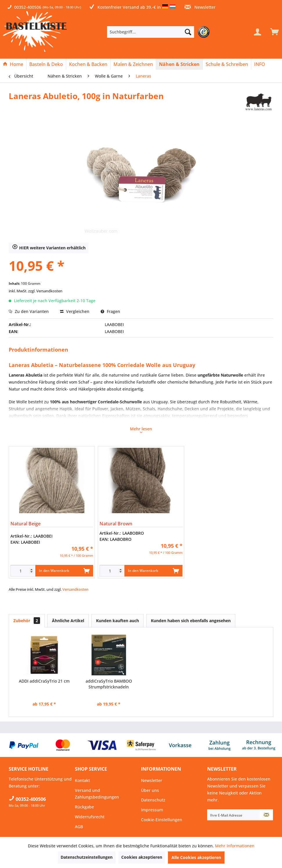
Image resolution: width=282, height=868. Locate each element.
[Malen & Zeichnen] (133, 64)
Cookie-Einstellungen (162, 820)
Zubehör (27, 621)
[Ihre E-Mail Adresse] (234, 815)
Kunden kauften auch (117, 621)
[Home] (13, 64)
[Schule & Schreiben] (227, 64)
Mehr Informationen (235, 846)
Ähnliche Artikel (68, 621)
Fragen (110, 311)
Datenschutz (153, 800)
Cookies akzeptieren (142, 857)
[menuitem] (159, 32)
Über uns (150, 790)
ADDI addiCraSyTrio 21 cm (44, 681)
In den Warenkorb (64, 570)
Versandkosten (75, 589)
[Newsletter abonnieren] (266, 815)
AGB (79, 827)
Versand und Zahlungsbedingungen (97, 794)
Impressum (152, 810)
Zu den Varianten (29, 311)
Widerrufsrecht (90, 817)
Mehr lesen (141, 429)
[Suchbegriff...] (151, 32)
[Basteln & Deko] (46, 64)
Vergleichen (75, 311)
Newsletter (200, 7)
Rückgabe (84, 807)
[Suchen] (188, 32)
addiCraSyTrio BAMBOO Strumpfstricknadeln (109, 684)
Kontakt (82, 780)
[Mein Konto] (257, 32)
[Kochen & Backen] (88, 64)
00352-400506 (28, 7)
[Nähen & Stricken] (179, 64)
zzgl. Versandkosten (45, 291)
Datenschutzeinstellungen (87, 857)
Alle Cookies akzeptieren (196, 857)
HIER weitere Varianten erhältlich (49, 248)
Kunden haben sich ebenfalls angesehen (191, 621)
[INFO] (260, 64)
